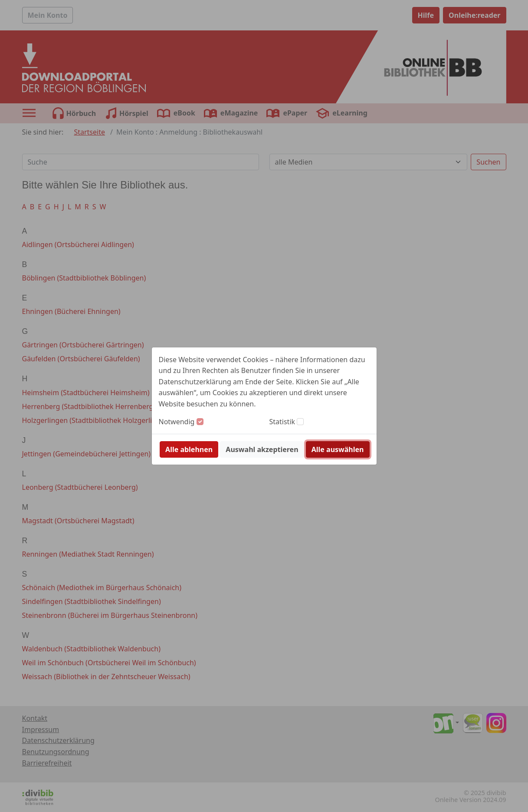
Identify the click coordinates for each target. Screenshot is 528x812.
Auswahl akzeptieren (262, 449)
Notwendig (177, 422)
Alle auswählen (338, 449)
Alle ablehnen (189, 449)
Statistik (282, 422)
